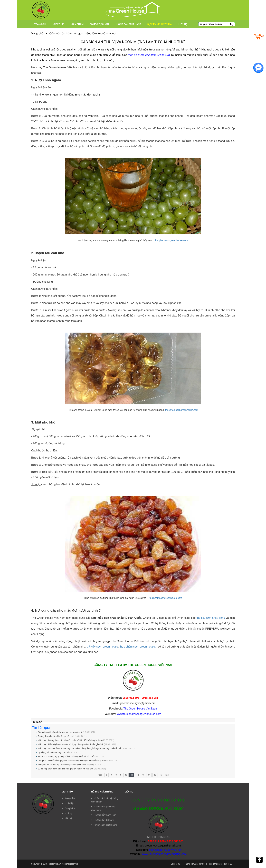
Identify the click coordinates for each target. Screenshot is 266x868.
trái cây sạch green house (102, 647)
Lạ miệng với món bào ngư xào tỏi (53, 752)
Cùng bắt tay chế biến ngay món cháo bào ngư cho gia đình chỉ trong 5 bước (73, 760)
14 (149, 775)
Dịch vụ (69, 813)
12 (138, 775)
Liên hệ (183, 24)
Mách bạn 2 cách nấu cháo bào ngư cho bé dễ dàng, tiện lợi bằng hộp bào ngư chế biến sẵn (80, 748)
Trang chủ (41, 24)
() (259, 36)
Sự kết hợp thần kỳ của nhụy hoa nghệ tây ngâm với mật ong (66, 769)
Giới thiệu (59, 24)
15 (155, 775)
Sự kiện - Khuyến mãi (160, 24)
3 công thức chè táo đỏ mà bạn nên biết (56, 736)
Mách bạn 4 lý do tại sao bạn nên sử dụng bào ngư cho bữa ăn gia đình (71, 744)
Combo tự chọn (99, 24)
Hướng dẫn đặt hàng (104, 820)
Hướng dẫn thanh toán (105, 815)
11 (132, 775)
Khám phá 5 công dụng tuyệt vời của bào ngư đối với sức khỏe (66, 756)
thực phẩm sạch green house (137, 647)
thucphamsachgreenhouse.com (171, 240)
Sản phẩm (77, 24)
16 (161, 775)
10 (126, 775)
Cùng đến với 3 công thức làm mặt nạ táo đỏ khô (60, 732)
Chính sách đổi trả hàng (106, 825)
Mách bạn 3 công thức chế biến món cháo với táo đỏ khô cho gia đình (70, 740)
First (100, 775)
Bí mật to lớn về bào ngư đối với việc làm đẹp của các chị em (66, 765)
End (167, 775)
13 (143, 775)
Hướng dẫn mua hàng (128, 24)
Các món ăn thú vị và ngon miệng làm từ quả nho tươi (81, 33)
